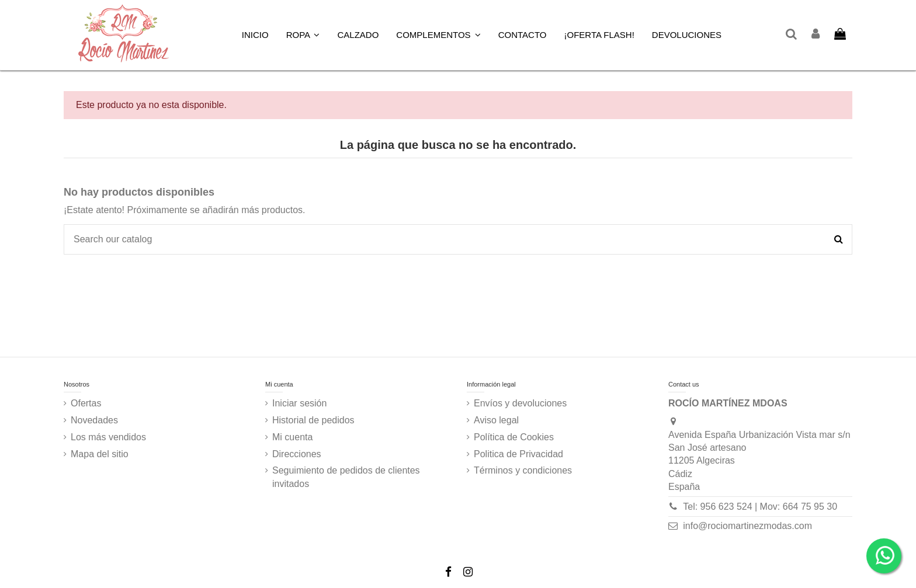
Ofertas (86, 403)
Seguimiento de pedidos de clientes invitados (346, 477)
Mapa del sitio (100, 454)
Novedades (94, 420)
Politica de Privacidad (518, 454)
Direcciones (297, 454)
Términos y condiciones (523, 470)
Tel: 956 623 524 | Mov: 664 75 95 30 (760, 507)
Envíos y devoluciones (520, 403)
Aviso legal (496, 420)
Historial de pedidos (313, 420)
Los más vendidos (108, 437)
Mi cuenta (292, 437)
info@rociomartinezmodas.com (747, 526)
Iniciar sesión (299, 403)
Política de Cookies (514, 437)
